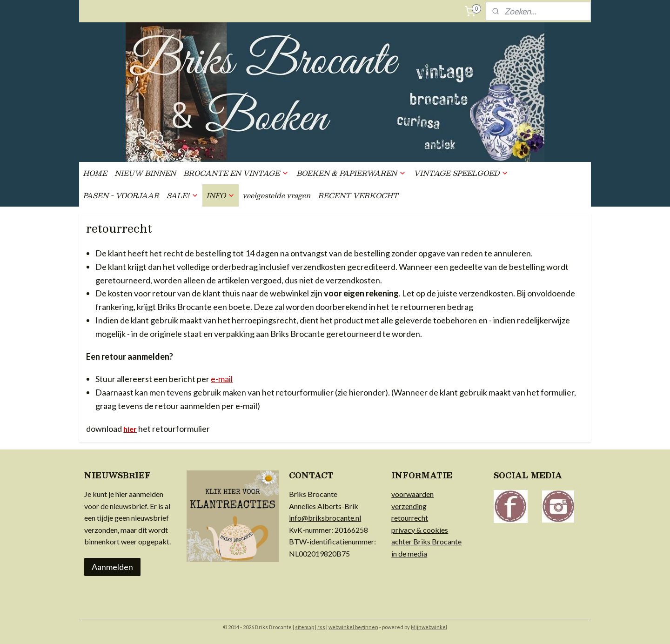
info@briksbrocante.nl (325, 518)
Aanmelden (112, 567)
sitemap (305, 627)
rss (321, 627)
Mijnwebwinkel (429, 627)
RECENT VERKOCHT (358, 195)
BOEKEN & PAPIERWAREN (351, 173)
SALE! (183, 195)
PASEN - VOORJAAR (121, 195)
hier (130, 429)
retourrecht (410, 518)
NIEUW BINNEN (145, 173)
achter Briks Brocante (426, 541)
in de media (409, 553)
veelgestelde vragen (276, 195)
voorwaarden (412, 494)
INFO (221, 195)
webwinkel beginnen (353, 627)
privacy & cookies (420, 530)
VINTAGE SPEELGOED (461, 173)
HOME (95, 173)
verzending (409, 506)
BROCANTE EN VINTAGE (236, 173)
